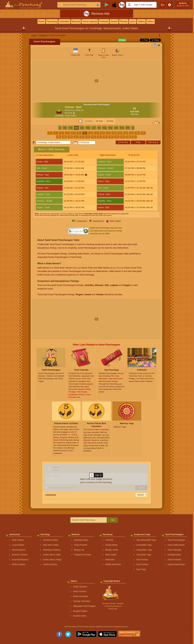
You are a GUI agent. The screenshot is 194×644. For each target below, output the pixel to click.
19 (64, 137)
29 (123, 137)
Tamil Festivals (174, 560)
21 (76, 137)
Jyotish (114, 21)
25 (99, 137)
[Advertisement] (96, 81)
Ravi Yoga (141, 569)
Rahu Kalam (111, 555)
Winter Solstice (19, 564)
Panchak (109, 540)
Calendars (64, 21)
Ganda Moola (111, 545)
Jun (94, 128)
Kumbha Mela (79, 616)
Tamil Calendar (174, 550)
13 (120, 133)
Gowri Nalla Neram (176, 545)
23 (88, 137)
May (88, 128)
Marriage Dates (81, 540)
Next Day (153, 142)
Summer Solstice (20, 555)
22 (82, 137)
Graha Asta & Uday (52, 555)
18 (59, 137)
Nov (122, 128)
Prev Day (123, 142)
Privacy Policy (113, 609)
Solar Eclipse (18, 540)
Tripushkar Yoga (144, 555)
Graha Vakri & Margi (52, 560)
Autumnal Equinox (20, 560)
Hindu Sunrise (80, 591)
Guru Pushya (142, 564)
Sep (110, 128)
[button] (141, 5)
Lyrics (133, 21)
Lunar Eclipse (18, 545)
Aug (105, 128)
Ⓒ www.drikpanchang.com (113, 606)
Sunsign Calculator (82, 601)
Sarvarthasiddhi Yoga (146, 540)
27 (111, 137)
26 (105, 137)
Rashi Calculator (81, 596)
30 (129, 137)
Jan (65, 128)
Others (150, 21)
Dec (128, 128)
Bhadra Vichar (112, 550)
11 (108, 133)
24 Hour (99, 121)
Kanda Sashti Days (176, 564)
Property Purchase (83, 555)
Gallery (141, 21)
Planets (124, 21)
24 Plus (110, 121)
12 (114, 133)
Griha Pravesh (81, 545)
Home (41, 21)
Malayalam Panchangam (84, 606)
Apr (82, 128)
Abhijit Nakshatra (113, 564)
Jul (99, 128)
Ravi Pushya (142, 560)
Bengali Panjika (80, 611)
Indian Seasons (80, 587)
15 (131, 133)
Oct (116, 128)
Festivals (104, 21)
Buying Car (79, 550)
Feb (71, 128)
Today (138, 142)
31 (134, 137)
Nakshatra (110, 560)
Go (113, 520)
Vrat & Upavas (90, 21)
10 (102, 133)
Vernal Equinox (19, 550)
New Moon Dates (51, 545)
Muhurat (76, 21)
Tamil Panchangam (176, 540)
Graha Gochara (50, 564)
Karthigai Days (174, 555)
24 (94, 137)
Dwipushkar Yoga (144, 550)
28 (117, 137)
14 (126, 133)
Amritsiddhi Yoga (144, 545)
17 (143, 133)
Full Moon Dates (51, 540)
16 (137, 133)
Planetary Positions (52, 550)
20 (70, 137)
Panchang (52, 21)
